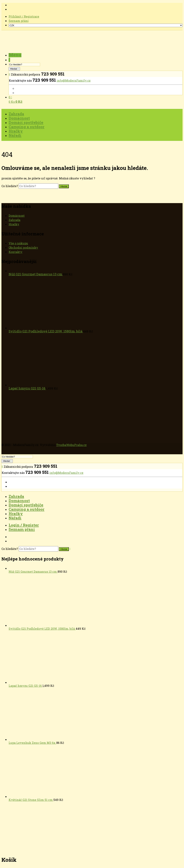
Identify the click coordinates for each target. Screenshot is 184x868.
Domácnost (17, 216)
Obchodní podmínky (23, 248)
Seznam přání (19, 21)
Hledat (14, 69)
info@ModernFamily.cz (74, 80)
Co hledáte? (10, 186)
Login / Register (24, 525)
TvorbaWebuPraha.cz (71, 445)
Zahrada (14, 220)
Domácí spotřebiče (26, 505)
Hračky (14, 224)
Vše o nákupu (18, 243)
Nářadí (15, 518)
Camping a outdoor (27, 509)
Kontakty (16, 252)
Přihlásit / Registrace (24, 16)
